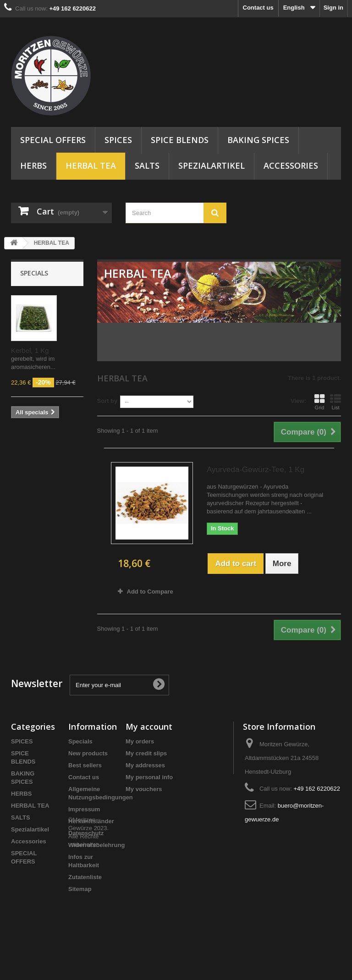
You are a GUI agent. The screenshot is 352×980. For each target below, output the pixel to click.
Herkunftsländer (91, 821)
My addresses (145, 765)
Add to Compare (150, 592)
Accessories (291, 165)
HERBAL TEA (91, 165)
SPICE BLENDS (180, 140)
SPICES (118, 140)
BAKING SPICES (258, 140)
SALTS (147, 165)
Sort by (107, 401)
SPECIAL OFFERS (53, 140)
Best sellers (85, 765)
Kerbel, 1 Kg (30, 350)
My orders (140, 741)
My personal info (149, 777)
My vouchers (144, 789)
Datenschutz (86, 833)
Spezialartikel (212, 165)
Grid (319, 402)
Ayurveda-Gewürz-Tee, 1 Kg (256, 470)
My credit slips (146, 753)
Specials (34, 273)
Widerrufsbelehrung (96, 845)
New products (88, 753)
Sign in (333, 8)
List (335, 402)
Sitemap (80, 889)
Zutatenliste (85, 877)
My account (149, 727)
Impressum (84, 809)
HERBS (33, 165)
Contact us (258, 8)
